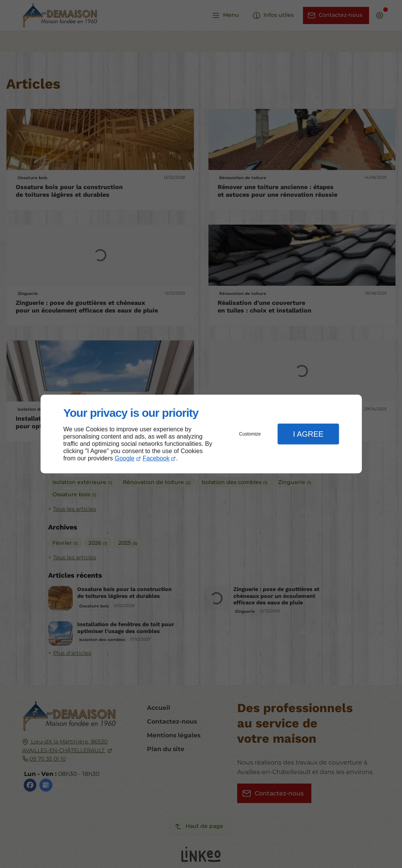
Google (125, 458)
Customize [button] (250, 434)
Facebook (156, 458)
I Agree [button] (308, 434)
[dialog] (201, 434)
